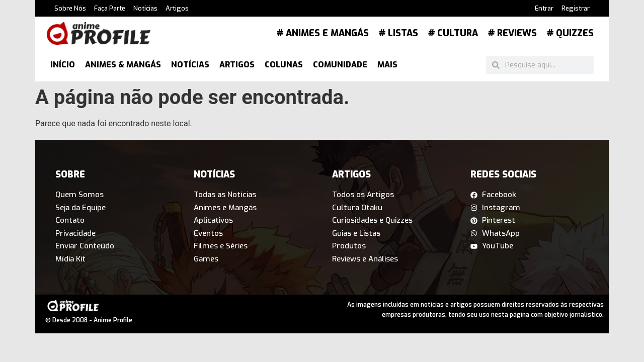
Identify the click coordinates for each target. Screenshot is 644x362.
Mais (387, 65)
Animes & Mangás (123, 65)
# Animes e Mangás (323, 33)
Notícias (145, 8)
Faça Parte (110, 8)
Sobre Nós (70, 8)
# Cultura (453, 33)
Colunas (284, 65)
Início (63, 65)
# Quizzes (570, 33)
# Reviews (512, 33)
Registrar (576, 8)
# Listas (398, 33)
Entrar (544, 8)
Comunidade (340, 65)
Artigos (177, 8)
